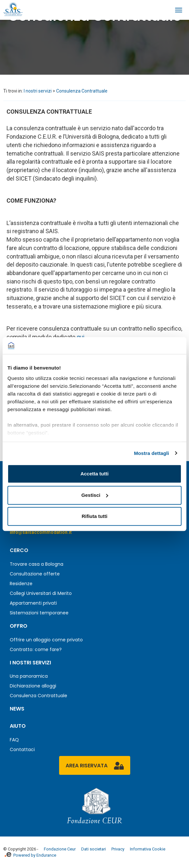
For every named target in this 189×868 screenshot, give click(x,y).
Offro (19, 626)
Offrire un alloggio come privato (46, 640)
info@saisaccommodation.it (41, 532)
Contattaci (22, 749)
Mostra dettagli (151, 453)
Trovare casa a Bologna (37, 564)
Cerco (19, 550)
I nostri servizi (38, 91)
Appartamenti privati (33, 603)
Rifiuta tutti (94, 516)
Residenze (21, 584)
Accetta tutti (95, 474)
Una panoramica (29, 676)
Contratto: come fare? (36, 649)
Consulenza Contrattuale (82, 91)
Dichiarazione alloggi (33, 686)
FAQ (14, 740)
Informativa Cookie (148, 849)
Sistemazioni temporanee (39, 613)
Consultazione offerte (35, 574)
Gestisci (95, 495)
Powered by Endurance (30, 855)
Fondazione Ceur (60, 849)
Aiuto (18, 726)
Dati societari (94, 849)
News (17, 709)
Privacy (118, 849)
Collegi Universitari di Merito (41, 593)
